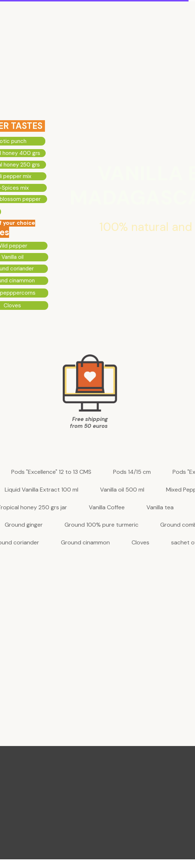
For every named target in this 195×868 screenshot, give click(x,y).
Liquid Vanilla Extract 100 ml (42, 490)
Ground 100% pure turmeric (101, 525)
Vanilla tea (160, 508)
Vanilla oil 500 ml (122, 490)
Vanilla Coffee (107, 508)
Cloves (140, 543)
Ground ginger (24, 525)
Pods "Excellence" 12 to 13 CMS (51, 472)
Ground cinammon (85, 543)
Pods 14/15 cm (132, 472)
